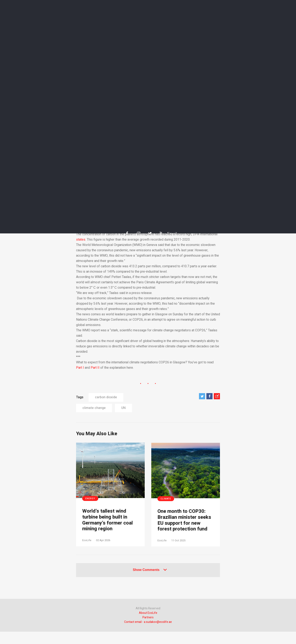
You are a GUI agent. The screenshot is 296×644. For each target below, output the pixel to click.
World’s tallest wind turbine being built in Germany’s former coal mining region (108, 520)
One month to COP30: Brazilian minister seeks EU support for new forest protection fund (184, 520)
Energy (90, 499)
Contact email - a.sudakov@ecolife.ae (148, 622)
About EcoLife (148, 613)
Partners (148, 617)
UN (123, 408)
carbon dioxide (106, 397)
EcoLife (87, 540)
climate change (94, 408)
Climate (166, 499)
